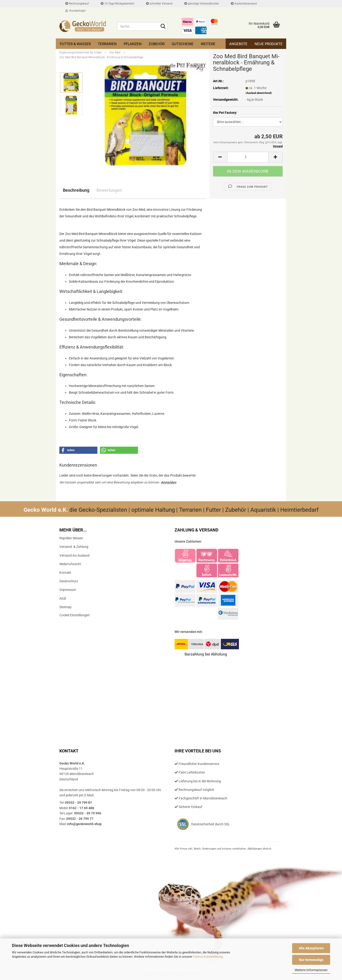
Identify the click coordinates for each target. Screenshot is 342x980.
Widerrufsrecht (70, 564)
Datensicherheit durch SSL (211, 824)
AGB (63, 598)
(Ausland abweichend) (259, 93)
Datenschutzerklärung (208, 957)
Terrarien (107, 44)
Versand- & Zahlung (74, 547)
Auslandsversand (244, 4)
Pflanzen (133, 44)
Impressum (68, 590)
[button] (220, 157)
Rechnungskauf (77, 4)
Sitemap (65, 607)
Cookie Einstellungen (75, 615)
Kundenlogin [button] (76, 11)
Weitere (208, 44)
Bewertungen (109, 190)
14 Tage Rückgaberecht (117, 4)
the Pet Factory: (225, 113)
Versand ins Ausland (74, 555)
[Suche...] (163, 27)
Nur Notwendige (311, 960)
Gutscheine (183, 44)
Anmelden (169, 482)
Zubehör (157, 44)
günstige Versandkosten (202, 4)
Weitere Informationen (311, 970)
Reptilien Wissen (71, 538)
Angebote (238, 44)
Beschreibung (76, 190)
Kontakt (65, 573)
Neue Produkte (269, 44)
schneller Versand (159, 4)
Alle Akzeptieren (311, 948)
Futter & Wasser (75, 44)
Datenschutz (69, 581)
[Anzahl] (248, 157)
